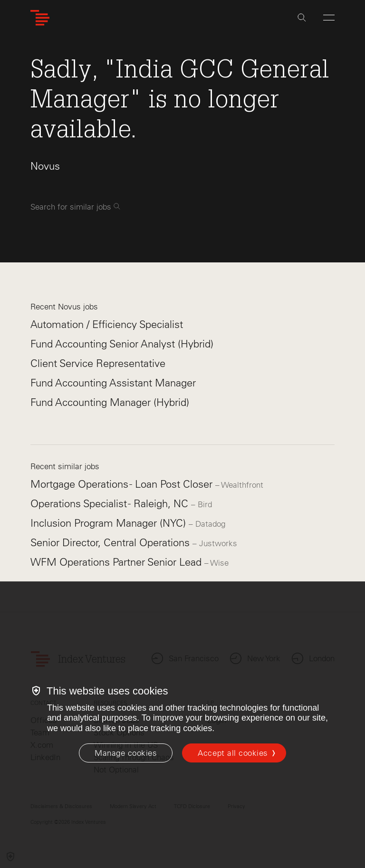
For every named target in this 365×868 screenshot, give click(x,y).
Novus (45, 166)
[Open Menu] (329, 18)
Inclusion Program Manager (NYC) (110, 523)
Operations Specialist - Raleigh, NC (111, 504)
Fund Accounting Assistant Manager (113, 383)
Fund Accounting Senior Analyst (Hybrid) (122, 344)
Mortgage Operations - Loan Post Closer (123, 484)
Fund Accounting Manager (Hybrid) (110, 402)
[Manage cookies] (126, 753)
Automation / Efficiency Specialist (107, 324)
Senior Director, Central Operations (111, 543)
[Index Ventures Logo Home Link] (40, 18)
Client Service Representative (98, 363)
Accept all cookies (233, 753)
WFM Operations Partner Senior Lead (117, 562)
